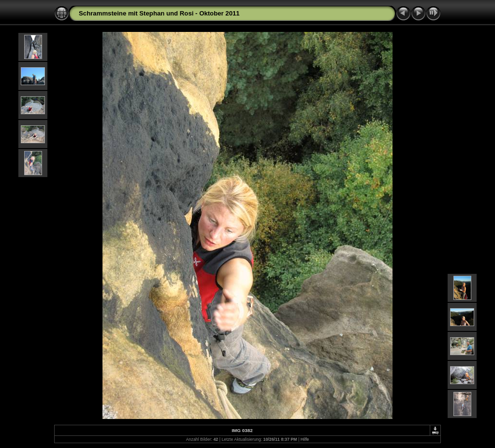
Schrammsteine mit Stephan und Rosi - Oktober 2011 (159, 13)
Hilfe (305, 439)
